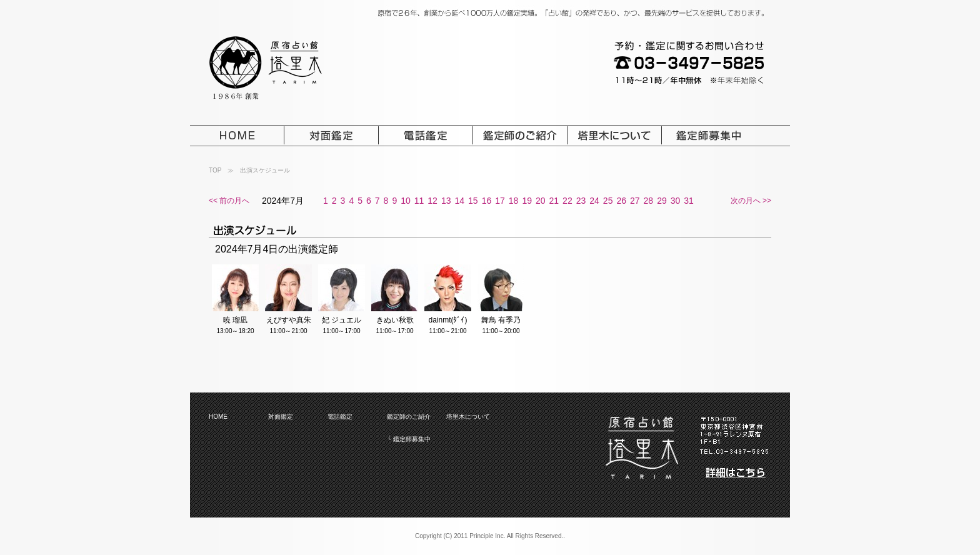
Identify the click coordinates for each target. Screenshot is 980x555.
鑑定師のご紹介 (409, 417)
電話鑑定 (340, 417)
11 (419, 201)
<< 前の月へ (229, 201)
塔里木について (468, 417)
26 (621, 201)
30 (676, 201)
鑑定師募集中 (412, 439)
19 (527, 201)
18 (514, 201)
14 (459, 201)
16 (487, 201)
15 (473, 201)
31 (689, 201)
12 (432, 201)
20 (541, 201)
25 (608, 201)
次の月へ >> (751, 201)
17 (500, 201)
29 (662, 201)
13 (446, 201)
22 (567, 201)
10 (406, 201)
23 (581, 201)
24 (594, 201)
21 (554, 201)
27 (635, 201)
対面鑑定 (281, 417)
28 (649, 201)
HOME (218, 417)
